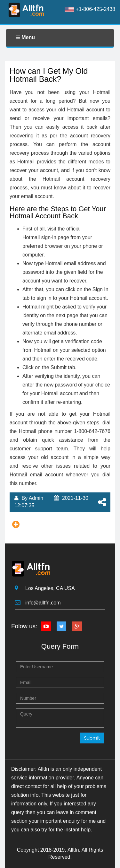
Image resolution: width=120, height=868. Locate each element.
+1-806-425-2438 (90, 9)
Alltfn (73, 850)
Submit (92, 738)
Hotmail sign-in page (46, 237)
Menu (25, 37)
